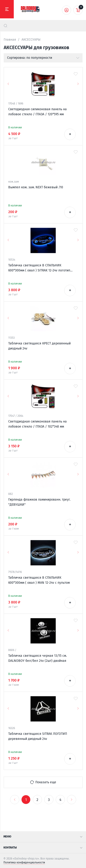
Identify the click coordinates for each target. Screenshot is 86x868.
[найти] (6, 26)
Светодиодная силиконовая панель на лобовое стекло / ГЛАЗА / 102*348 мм (37, 424)
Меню (43, 837)
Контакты (43, 848)
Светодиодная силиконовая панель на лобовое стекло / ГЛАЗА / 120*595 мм (37, 112)
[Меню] (7, 9)
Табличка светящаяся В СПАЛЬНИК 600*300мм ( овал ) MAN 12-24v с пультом (39, 580)
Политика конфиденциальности (24, 862)
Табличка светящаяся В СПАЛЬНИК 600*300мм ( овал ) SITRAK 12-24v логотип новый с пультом (39, 268)
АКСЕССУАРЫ (31, 40)
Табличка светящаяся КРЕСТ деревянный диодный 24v (39, 346)
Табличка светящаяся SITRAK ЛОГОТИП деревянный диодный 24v (38, 736)
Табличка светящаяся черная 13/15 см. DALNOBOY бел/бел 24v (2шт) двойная (37, 658)
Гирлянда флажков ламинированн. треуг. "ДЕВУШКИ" (39, 502)
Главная (10, 40)
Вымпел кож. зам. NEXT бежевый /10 (36, 187)
